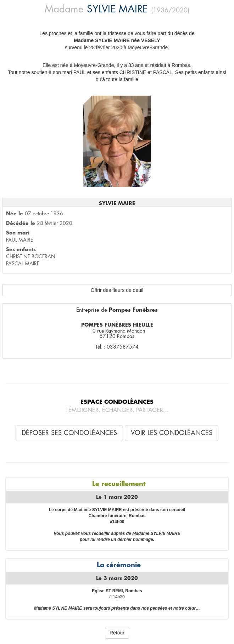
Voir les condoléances (172, 433)
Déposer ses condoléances (69, 433)
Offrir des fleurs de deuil (117, 290)
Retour (117, 633)
